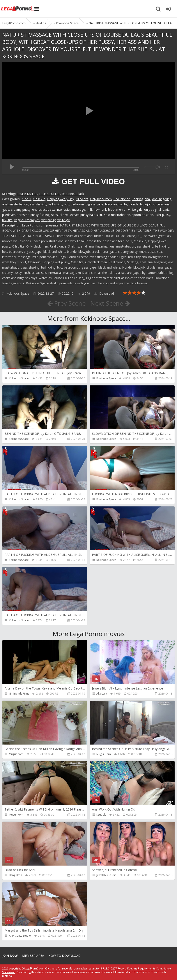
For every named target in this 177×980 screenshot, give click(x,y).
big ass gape (95, 204)
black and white (116, 204)
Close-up (39, 199)
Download (104, 293)
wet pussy (49, 220)
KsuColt (101, 815)
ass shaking (38, 204)
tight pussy (163, 215)
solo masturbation (117, 215)
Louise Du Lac (27, 194)
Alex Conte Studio (20, 936)
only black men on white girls (122, 209)
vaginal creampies (27, 220)
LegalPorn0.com (34, 968)
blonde (134, 204)
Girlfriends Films (19, 694)
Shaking (137, 199)
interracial (63, 209)
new (97, 209)
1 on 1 (27, 199)
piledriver (9, 215)
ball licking (55, 204)
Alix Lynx (102, 694)
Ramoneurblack (73, 194)
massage (79, 209)
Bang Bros (15, 875)
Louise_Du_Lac (49, 194)
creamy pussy (21, 209)
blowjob (146, 204)
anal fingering (162, 199)
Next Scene (110, 303)
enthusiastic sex (43, 209)
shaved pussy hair (82, 215)
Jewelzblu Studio (106, 875)
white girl (64, 220)
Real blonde (122, 199)
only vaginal (152, 209)
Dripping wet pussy (61, 199)
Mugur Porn (16, 754)
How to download (65, 956)
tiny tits (7, 220)
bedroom (77, 204)
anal (148, 199)
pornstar (23, 215)
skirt (99, 215)
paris (166, 209)
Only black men (101, 199)
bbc (66, 204)
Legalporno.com (18, 9)
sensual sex (59, 215)
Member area (33, 956)
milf (89, 209)
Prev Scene (66, 303)
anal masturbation (15, 204)
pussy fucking (40, 215)
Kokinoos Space (18, 293)
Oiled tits (82, 199)
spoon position (142, 215)
